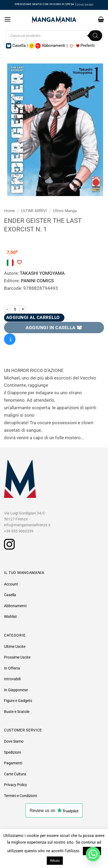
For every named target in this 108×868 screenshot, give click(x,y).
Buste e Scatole (17, 712)
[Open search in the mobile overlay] (54, 36)
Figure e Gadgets (18, 701)
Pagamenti (13, 763)
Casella (10, 595)
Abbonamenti (15, 606)
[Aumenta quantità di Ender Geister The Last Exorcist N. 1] (23, 309)
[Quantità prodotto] (15, 309)
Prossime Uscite (17, 657)
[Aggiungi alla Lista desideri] (19, 262)
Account (11, 584)
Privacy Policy (16, 785)
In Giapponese (16, 690)
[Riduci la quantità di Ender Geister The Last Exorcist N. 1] (7, 309)
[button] (8, 19)
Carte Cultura (15, 774)
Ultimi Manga (65, 211)
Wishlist (10, 617)
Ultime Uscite (15, 647)
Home (9, 211)
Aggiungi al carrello (33, 317)
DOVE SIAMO (85, 5)
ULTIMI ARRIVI (34, 211)
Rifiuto (55, 861)
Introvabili (12, 679)
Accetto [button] (92, 851)
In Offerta (12, 668)
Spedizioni (12, 752)
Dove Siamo (14, 741)
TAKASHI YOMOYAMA (42, 273)
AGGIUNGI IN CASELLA (54, 328)
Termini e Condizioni (20, 796)
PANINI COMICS (37, 281)
